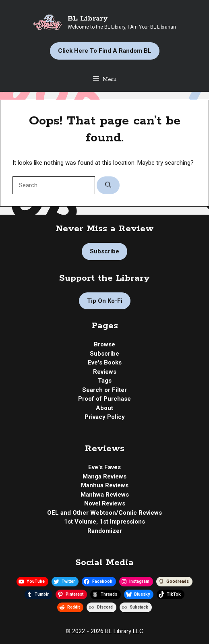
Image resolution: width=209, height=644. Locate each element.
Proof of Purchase (104, 399)
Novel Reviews (105, 503)
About (104, 408)
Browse (104, 344)
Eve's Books (105, 362)
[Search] (108, 185)
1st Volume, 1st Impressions (104, 522)
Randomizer (105, 531)
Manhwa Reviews (105, 495)
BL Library (88, 19)
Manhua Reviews (105, 485)
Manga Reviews (104, 476)
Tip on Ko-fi (105, 301)
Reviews (105, 372)
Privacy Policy (105, 417)
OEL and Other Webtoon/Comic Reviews (104, 513)
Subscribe (104, 251)
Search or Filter (104, 390)
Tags (105, 381)
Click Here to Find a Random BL (105, 51)
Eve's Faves (104, 467)
